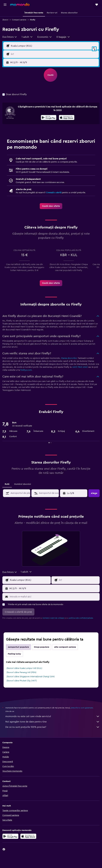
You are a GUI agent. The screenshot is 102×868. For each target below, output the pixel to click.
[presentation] (67, 118)
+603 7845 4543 (80, 367)
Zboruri (5, 20)
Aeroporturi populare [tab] (18, 647)
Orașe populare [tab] (42, 647)
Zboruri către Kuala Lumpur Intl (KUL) (24, 668)
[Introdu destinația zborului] (54, 54)
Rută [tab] (7, 484)
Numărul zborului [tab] (23, 484)
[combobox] (10, 37)
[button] (5, 5)
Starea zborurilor (69, 358)
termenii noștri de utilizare (53, 618)
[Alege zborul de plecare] (54, 46)
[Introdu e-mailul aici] (54, 597)
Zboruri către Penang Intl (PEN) (21, 672)
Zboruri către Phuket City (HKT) (22, 681)
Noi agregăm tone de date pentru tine (52, 722)
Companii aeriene (19, 20)
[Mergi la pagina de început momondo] (20, 4)
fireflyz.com (26, 370)
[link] (51, 206)
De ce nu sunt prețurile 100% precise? (52, 727)
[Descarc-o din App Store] (67, 118)
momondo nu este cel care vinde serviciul (52, 716)
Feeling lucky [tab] (14, 654)
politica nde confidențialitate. (81, 618)
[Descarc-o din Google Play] (49, 118)
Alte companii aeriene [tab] (65, 647)
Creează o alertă (54, 193)
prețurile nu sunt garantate (82, 708)
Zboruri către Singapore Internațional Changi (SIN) (31, 677)
